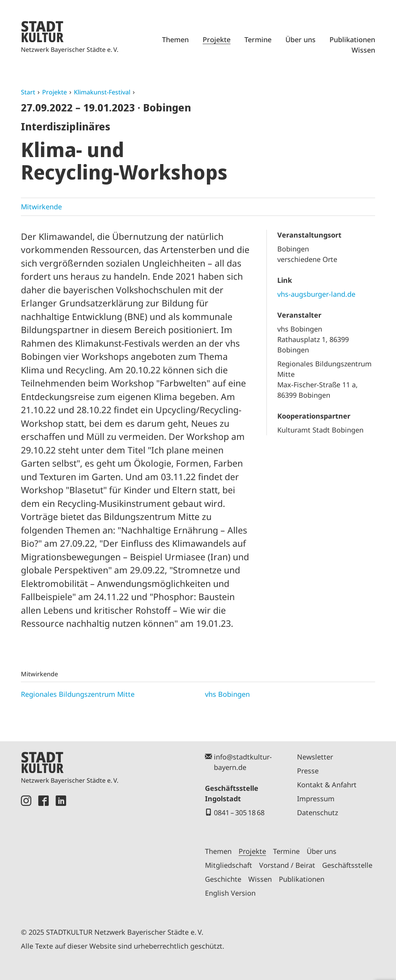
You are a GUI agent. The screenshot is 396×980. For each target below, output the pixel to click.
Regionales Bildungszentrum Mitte (78, 694)
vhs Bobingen (227, 694)
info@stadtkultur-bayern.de (243, 762)
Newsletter (315, 757)
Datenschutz (317, 812)
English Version (230, 893)
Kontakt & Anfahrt (327, 785)
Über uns (300, 39)
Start (28, 92)
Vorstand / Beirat (287, 865)
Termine (258, 39)
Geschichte (223, 879)
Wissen (363, 50)
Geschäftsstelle (347, 865)
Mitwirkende (41, 207)
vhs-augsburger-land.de (316, 294)
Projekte (217, 39)
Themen (175, 39)
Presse (308, 771)
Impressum (316, 799)
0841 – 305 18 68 (239, 812)
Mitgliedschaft (229, 865)
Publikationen (352, 39)
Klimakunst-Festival (102, 92)
